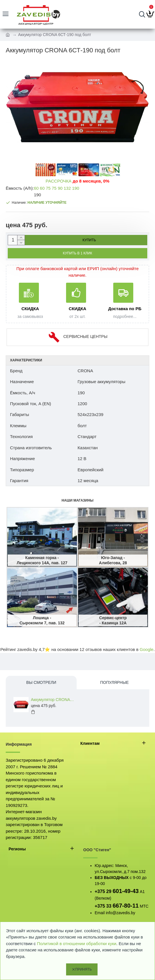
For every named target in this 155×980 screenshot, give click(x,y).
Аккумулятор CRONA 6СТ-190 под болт (52, 700)
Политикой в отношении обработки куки (76, 944)
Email (100, 913)
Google (146, 649)
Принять (84, 969)
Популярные (114, 682)
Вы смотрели (41, 682)
